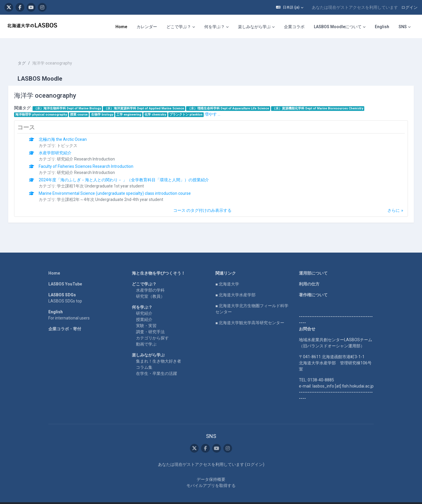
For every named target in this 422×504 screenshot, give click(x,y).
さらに (385, 200)
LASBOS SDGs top (65, 290)
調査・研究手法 (150, 321)
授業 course (87, 104)
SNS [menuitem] (403, 27)
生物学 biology (110, 104)
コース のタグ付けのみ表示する (202, 200)
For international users (69, 307)
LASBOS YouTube (65, 273)
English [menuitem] (382, 27)
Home (54, 263)
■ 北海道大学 (227, 273)
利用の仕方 (309, 273)
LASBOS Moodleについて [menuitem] (338, 27)
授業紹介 (144, 309)
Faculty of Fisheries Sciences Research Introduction (95, 156)
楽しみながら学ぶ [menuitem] (254, 27)
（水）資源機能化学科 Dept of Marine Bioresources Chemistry (326, 98)
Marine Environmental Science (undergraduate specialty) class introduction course (123, 183)
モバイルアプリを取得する (211, 475)
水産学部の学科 (150, 280)
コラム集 (144, 357)
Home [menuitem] (121, 27)
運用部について (313, 263)
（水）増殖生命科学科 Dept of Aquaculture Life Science (236, 98)
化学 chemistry (164, 104)
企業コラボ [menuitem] (294, 27)
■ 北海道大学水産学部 (235, 284)
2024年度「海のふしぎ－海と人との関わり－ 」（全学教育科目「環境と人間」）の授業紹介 (132, 169)
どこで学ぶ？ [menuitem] (179, 27)
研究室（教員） (150, 286)
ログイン (409, 7)
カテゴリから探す (152, 327)
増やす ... (221, 104)
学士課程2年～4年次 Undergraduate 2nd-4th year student (119, 189)
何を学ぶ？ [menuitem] (215, 27)
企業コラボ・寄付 (65, 318)
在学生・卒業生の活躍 (156, 363)
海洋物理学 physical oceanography (49, 104)
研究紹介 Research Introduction (94, 148)
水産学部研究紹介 (64, 142)
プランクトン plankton (194, 104)
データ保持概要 (211, 469)
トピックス (76, 135)
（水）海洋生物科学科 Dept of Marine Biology (75, 98)
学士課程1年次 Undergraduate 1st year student (109, 175)
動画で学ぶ (146, 334)
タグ (30, 53)
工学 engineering (137, 104)
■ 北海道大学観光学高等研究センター (250, 312)
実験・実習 (146, 315)
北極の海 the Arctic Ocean (71, 129)
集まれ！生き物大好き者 (159, 351)
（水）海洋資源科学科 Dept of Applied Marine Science (153, 98)
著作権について (313, 284)
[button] (290, 7)
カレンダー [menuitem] (147, 27)
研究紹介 (144, 303)
